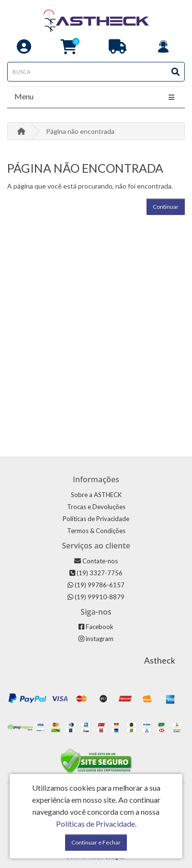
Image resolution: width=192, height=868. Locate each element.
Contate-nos (96, 561)
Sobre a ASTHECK (96, 495)
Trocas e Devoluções (96, 507)
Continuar (166, 207)
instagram (96, 639)
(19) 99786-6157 (96, 585)
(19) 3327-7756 (96, 573)
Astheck (160, 660)
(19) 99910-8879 (96, 597)
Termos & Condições (96, 531)
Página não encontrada (80, 131)
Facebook (96, 627)
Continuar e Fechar (96, 842)
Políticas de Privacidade (96, 519)
